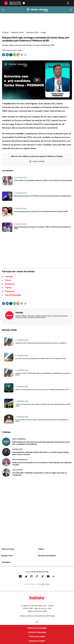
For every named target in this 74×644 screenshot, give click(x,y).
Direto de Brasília (19, 439)
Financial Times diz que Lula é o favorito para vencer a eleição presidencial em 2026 (42, 389)
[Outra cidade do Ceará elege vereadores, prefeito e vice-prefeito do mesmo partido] (7, 181)
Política (5, 32)
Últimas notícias (8, 549)
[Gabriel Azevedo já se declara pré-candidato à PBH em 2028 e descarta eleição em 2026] (7, 227)
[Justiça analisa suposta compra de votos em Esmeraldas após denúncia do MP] (7, 212)
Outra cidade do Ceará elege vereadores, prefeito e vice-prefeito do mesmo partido (43, 180)
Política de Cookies (37, 637)
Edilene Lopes (17, 449)
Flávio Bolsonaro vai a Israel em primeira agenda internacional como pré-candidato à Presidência (41, 443)
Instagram (10, 284)
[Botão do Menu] (3, 10)
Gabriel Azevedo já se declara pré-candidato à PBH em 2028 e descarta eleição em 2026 (42, 228)
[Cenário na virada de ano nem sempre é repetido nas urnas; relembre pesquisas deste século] (9, 403)
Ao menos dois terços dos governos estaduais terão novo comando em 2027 (41, 358)
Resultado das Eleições (47, 556)
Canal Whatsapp (13, 295)
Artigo (43, 32)
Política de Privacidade (37, 628)
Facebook (10, 291)
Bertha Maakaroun (20, 460)
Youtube (9, 276)
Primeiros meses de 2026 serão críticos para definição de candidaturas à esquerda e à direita (43, 374)
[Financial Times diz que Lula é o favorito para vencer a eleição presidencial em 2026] (9, 388)
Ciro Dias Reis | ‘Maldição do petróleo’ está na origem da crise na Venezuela (40, 474)
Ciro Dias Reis (17, 470)
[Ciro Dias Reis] (6, 473)
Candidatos (6, 562)
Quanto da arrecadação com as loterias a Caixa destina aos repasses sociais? (42, 464)
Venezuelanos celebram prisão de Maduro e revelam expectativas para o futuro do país (41, 453)
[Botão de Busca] (71, 10)
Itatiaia (20, 50)
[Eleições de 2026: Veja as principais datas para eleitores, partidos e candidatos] (9, 341)
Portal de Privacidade (37, 632)
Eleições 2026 (17, 32)
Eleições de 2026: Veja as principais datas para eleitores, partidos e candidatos (41, 343)
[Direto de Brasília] (6, 442)
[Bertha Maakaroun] (6, 462)
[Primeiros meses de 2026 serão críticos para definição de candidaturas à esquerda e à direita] (9, 372)
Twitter (8, 288)
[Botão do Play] (6, 3)
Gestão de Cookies (37, 641)
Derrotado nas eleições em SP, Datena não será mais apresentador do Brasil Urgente (43, 196)
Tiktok (8, 280)
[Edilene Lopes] (6, 452)
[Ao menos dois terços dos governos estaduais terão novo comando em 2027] (9, 357)
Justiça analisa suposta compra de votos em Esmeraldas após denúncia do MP (41, 211)
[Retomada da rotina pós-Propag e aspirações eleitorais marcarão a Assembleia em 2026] (9, 419)
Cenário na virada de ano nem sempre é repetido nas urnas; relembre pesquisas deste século (43, 405)
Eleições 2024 (32, 32)
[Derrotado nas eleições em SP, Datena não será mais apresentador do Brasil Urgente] (7, 196)
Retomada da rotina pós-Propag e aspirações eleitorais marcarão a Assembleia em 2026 (42, 421)
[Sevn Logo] (37, 622)
